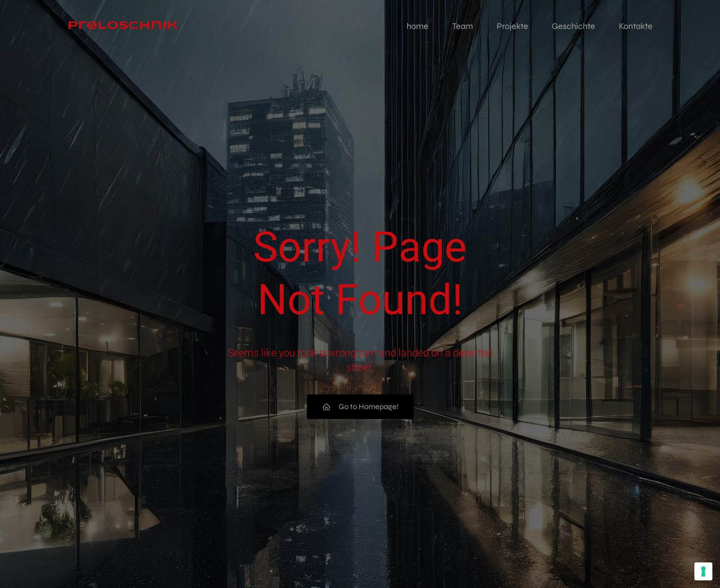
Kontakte (636, 26)
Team (463, 26)
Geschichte (573, 26)
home (417, 26)
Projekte (512, 26)
